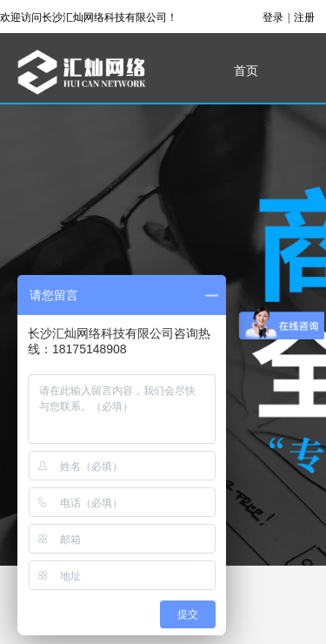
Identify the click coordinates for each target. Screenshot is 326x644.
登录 (273, 17)
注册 (304, 17)
